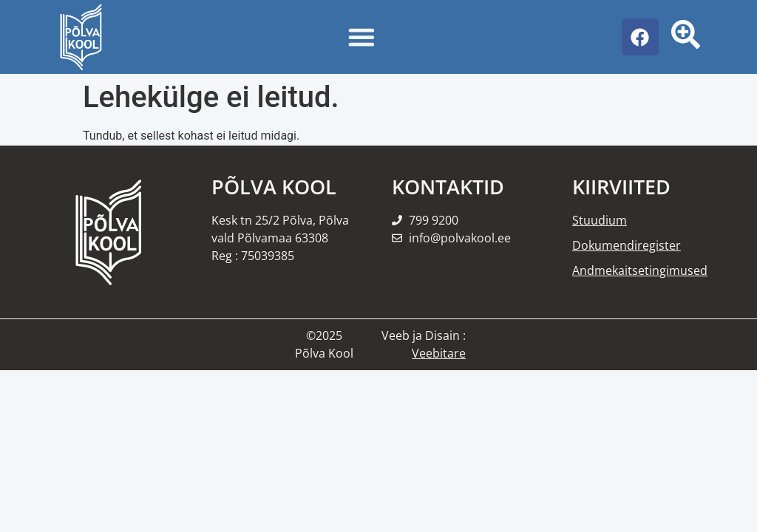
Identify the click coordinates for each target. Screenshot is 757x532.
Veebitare (439, 353)
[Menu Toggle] (361, 37)
